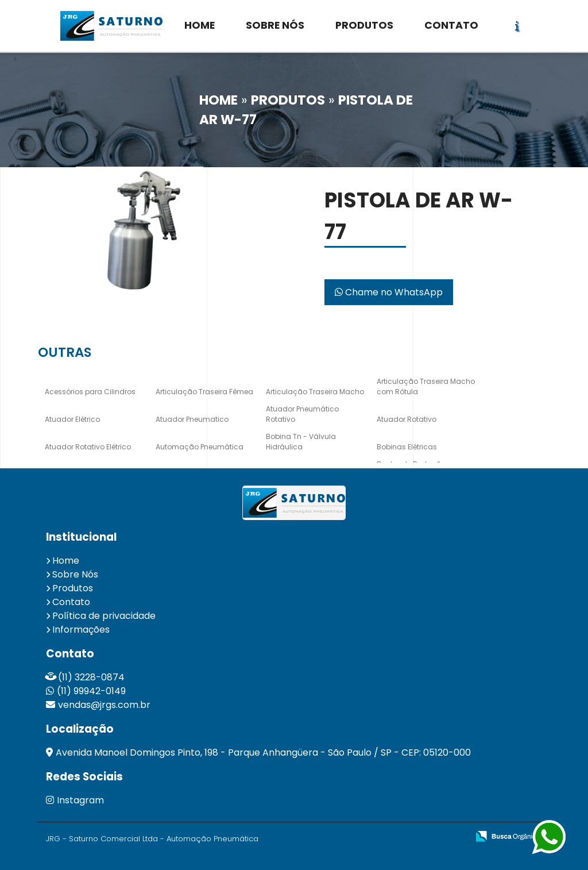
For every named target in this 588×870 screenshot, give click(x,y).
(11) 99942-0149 (91, 691)
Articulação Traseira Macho (315, 392)
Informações (81, 630)
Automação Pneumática (200, 447)
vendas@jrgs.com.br (104, 705)
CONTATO (451, 25)
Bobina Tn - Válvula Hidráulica (301, 442)
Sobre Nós (75, 574)
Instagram (75, 800)
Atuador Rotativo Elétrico (88, 447)
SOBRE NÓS (275, 25)
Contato (71, 602)
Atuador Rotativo (407, 419)
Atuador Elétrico (72, 419)
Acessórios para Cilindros (90, 392)
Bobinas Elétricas (407, 447)
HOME (200, 25)
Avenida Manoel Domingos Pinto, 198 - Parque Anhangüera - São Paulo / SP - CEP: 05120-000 (263, 752)
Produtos (73, 588)
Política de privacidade (104, 616)
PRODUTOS (364, 25)
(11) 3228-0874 (91, 677)
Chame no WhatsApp (389, 292)
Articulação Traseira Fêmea (204, 392)
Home (66, 561)
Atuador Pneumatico (192, 419)
